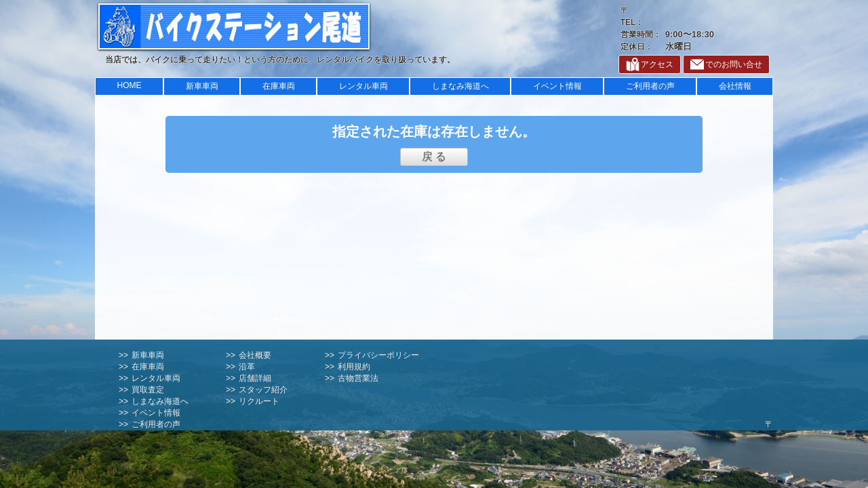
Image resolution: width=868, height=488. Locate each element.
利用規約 (354, 367)
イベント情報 (557, 86)
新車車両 (202, 86)
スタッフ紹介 (263, 390)
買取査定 (148, 390)
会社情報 (735, 86)
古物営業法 (358, 378)
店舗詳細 (255, 378)
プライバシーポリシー (378, 355)
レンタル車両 (363, 86)
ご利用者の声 (650, 86)
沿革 (247, 367)
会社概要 (255, 355)
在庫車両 (279, 86)
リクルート (259, 401)
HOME (130, 85)
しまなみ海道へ (460, 86)
